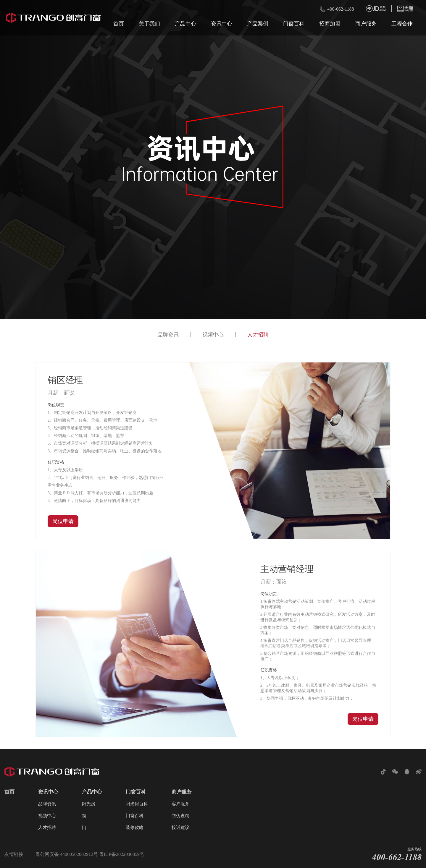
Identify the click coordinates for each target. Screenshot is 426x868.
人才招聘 (258, 335)
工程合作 (402, 24)
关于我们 (149, 24)
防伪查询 (180, 816)
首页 (119, 24)
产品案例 (258, 24)
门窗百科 (294, 24)
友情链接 (14, 854)
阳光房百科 (137, 804)
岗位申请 (63, 521)
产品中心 (185, 24)
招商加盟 (330, 24)
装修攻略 (135, 827)
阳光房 (89, 804)
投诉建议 (180, 827)
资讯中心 (222, 24)
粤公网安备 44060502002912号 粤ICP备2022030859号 (90, 854)
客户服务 (180, 804)
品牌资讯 (168, 335)
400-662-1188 (341, 9)
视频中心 (213, 335)
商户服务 (366, 24)
